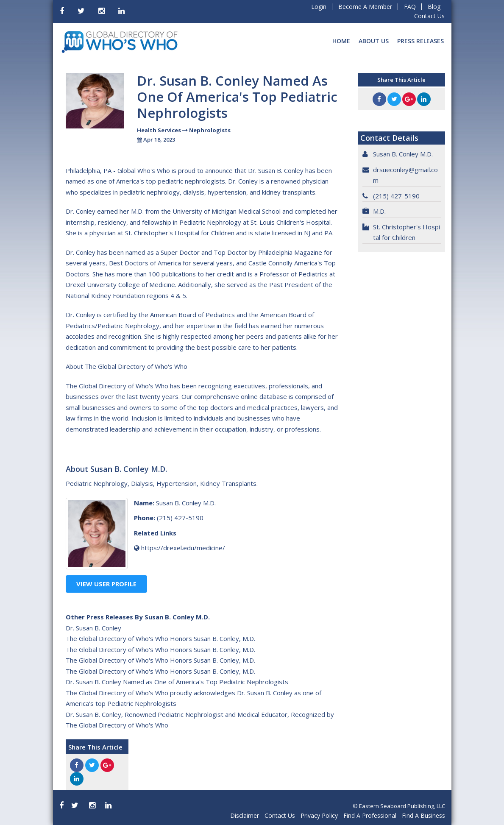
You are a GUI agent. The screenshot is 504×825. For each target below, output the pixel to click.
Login (319, 7)
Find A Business (423, 815)
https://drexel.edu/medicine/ (183, 548)
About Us (374, 41)
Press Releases (420, 41)
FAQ (410, 7)
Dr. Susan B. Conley (93, 628)
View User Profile (106, 584)
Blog (434, 7)
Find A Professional (370, 815)
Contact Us (429, 16)
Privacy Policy (319, 815)
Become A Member (365, 7)
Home (341, 41)
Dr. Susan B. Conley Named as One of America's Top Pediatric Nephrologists (177, 682)
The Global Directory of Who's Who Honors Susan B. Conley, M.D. (160, 638)
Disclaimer (245, 815)
